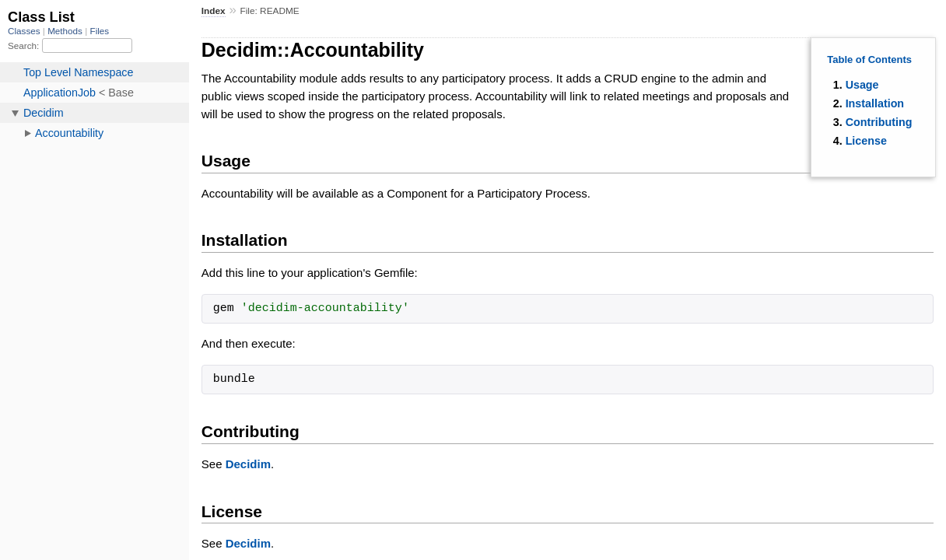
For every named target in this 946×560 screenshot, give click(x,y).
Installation (875, 103)
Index (214, 11)
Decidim (248, 464)
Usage (862, 85)
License (866, 141)
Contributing (879, 122)
